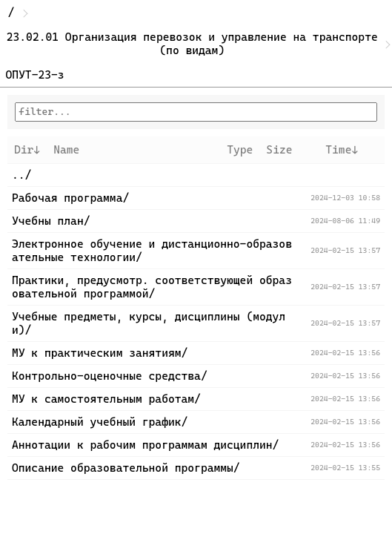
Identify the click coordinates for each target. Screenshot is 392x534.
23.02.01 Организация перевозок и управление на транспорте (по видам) (196, 44)
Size (279, 150)
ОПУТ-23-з (35, 75)
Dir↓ (27, 150)
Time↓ (342, 150)
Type (240, 150)
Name (66, 150)
